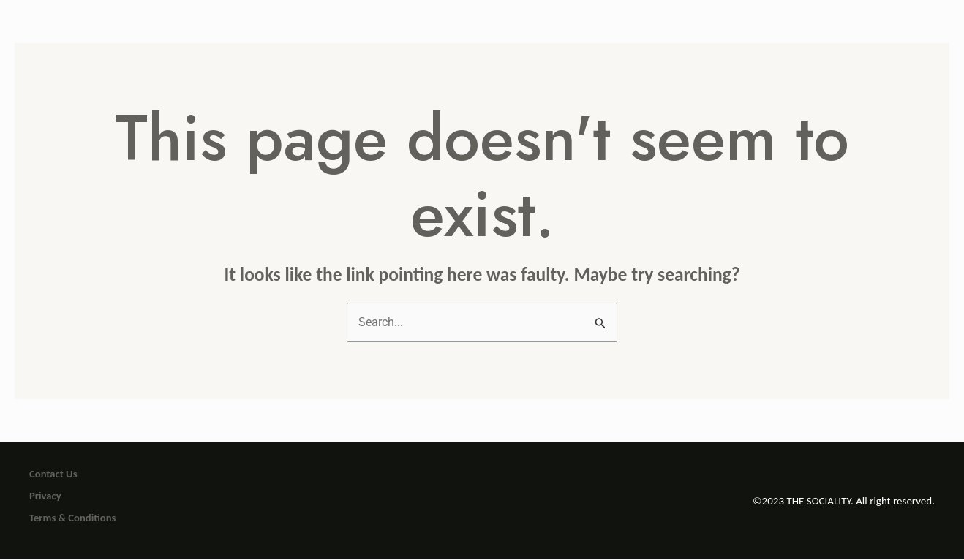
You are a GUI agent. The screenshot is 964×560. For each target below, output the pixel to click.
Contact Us (53, 474)
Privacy (45, 496)
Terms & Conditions (72, 518)
